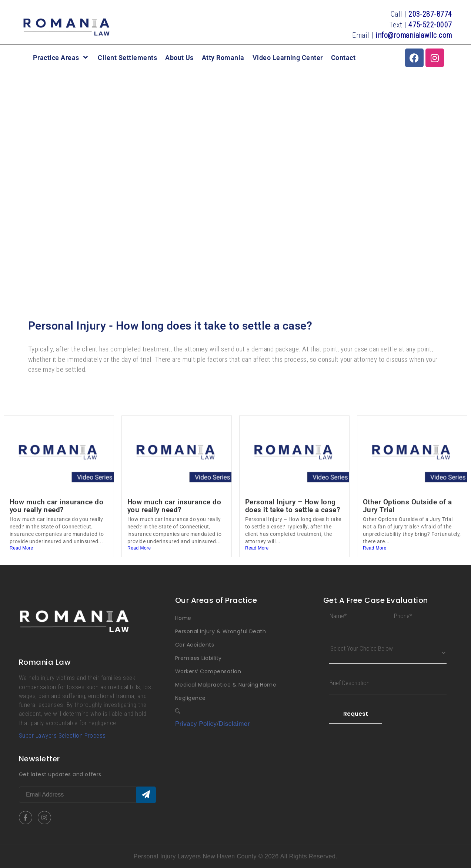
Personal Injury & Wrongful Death (221, 631)
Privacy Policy (196, 724)
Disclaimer (234, 724)
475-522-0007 (430, 25)
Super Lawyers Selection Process (62, 735)
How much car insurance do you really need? (56, 506)
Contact (343, 58)
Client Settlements (127, 58)
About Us (179, 58)
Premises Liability (198, 658)
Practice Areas (61, 58)
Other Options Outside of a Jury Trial (407, 506)
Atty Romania (223, 58)
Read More (21, 548)
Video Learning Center (288, 58)
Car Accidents (195, 645)
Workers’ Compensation (208, 671)
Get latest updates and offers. (61, 774)
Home (183, 618)
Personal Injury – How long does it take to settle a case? (293, 506)
